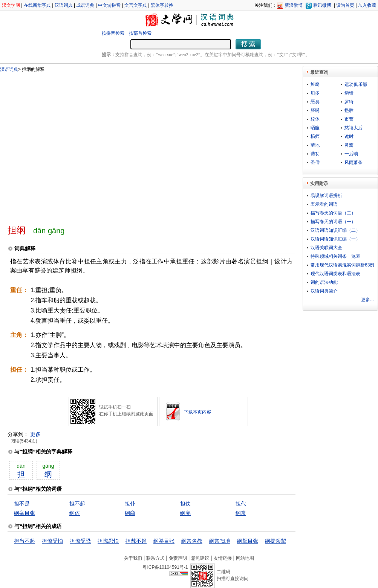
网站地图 (245, 558)
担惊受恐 (80, 541)
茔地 (315, 145)
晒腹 (315, 128)
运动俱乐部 (356, 84)
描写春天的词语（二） (333, 213)
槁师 (315, 136)
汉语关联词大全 (326, 248)
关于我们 (133, 558)
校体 (315, 119)
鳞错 (349, 93)
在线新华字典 (37, 5)
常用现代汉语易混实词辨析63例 (342, 265)
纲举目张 (24, 513)
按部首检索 (140, 33)
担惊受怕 (52, 541)
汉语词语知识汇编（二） (335, 230)
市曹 (349, 119)
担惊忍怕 (108, 541)
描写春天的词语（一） (333, 222)
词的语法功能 (324, 282)
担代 (241, 504)
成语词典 (85, 5)
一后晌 (351, 154)
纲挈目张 (248, 541)
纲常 (241, 513)
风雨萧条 (354, 162)
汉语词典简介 (324, 291)
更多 (35, 434)
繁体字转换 (162, 5)
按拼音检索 (113, 33)
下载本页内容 (197, 412)
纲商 (130, 513)
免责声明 (178, 558)
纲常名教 (192, 541)
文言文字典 (136, 5)
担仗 (185, 504)
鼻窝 (349, 145)
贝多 (315, 93)
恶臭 (315, 102)
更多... (367, 300)
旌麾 (315, 84)
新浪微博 (294, 5)
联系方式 (155, 558)
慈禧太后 (354, 128)
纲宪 (185, 513)
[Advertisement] (71, 145)
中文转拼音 (109, 5)
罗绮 (349, 102)
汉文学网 (11, 5)
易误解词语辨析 (326, 196)
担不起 (77, 504)
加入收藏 (367, 5)
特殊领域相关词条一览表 (335, 256)
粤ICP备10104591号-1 (165, 567)
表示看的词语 (324, 204)
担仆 (130, 504)
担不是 (22, 504)
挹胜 (349, 110)
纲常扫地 (220, 541)
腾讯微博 (322, 5)
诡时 (349, 136)
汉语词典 (64, 5)
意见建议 (200, 558)
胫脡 (315, 110)
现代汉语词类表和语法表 (335, 274)
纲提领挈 (275, 541)
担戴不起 (136, 541)
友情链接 (223, 558)
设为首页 (345, 5)
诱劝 (315, 154)
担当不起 (24, 541)
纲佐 (75, 513)
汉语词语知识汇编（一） (335, 239)
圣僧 (315, 162)
